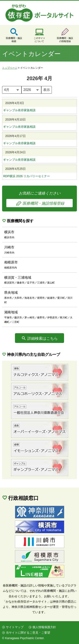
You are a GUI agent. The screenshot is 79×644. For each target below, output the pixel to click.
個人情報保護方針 (44, 627)
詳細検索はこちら (43, 338)
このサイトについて (39, 40)
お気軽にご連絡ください (39, 199)
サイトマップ (15, 627)
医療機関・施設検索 (14, 40)
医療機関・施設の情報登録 (65, 40)
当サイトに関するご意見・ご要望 (28, 633)
